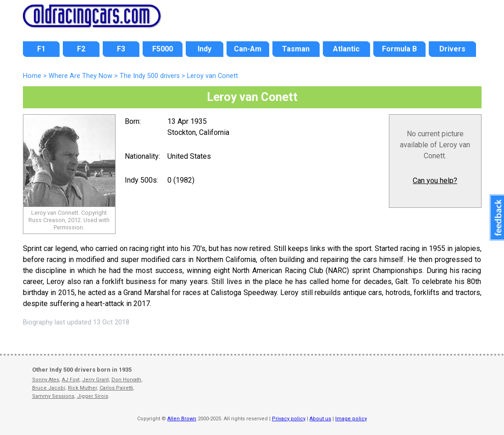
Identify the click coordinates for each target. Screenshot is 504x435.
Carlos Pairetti (116, 388)
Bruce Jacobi (49, 388)
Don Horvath (126, 380)
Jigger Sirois (93, 396)
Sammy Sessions (53, 396)
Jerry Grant (95, 380)
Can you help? (435, 181)
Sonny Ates (46, 380)
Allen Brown (182, 419)
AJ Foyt (71, 380)
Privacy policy (289, 419)
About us (320, 419)
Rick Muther (82, 388)
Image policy (351, 419)
